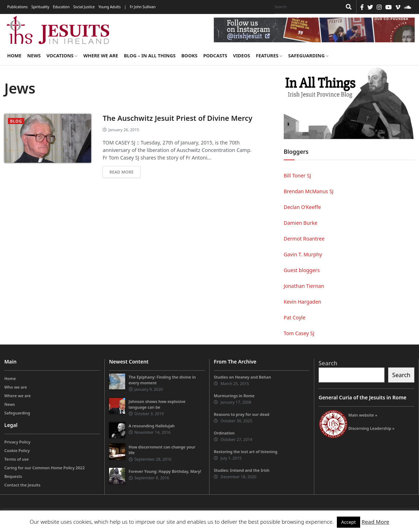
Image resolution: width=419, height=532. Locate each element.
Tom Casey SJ (299, 333)
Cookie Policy (17, 450)
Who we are (16, 387)
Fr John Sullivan (143, 7)
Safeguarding (308, 56)
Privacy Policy (17, 442)
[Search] (306, 7)
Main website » (363, 415)
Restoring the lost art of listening (246, 452)
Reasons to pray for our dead (242, 414)
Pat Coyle (295, 317)
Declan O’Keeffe (302, 207)
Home (14, 56)
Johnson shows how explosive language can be (157, 404)
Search (328, 363)
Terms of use (17, 459)
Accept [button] (349, 522)
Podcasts (215, 56)
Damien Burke (301, 223)
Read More (375, 522)
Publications (17, 7)
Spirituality (40, 7)
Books (189, 56)
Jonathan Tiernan (304, 286)
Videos (242, 56)
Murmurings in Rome (234, 396)
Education (61, 7)
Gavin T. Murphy (303, 254)
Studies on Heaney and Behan (243, 377)
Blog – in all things (150, 56)
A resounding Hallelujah (152, 426)
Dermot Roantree (304, 239)
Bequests (13, 476)
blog (16, 121)
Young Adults (109, 7)
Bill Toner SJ (297, 175)
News (34, 56)
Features (269, 56)
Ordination (224, 433)
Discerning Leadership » (371, 428)
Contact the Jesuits (22, 485)
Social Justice (84, 7)
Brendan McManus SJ (309, 191)
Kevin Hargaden (303, 302)
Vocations (62, 56)
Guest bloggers (302, 270)
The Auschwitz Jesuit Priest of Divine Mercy (177, 118)
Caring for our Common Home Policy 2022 (44, 468)
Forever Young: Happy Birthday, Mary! (165, 471)
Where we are (101, 56)
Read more (121, 172)
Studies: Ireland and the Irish (242, 470)
